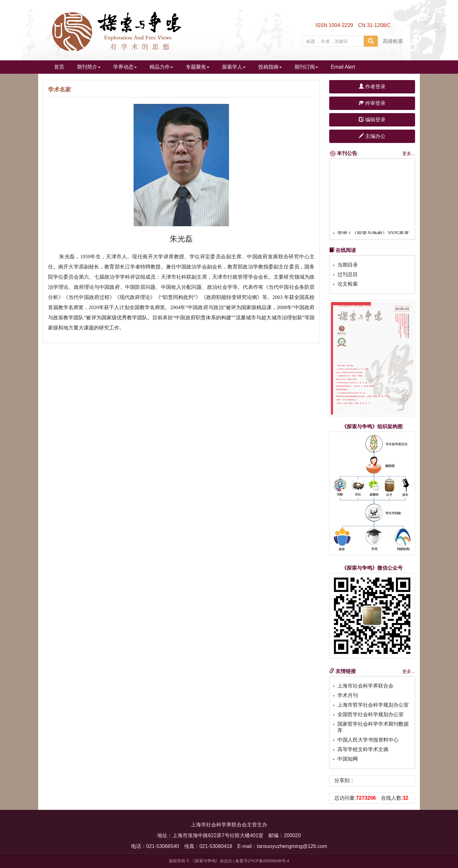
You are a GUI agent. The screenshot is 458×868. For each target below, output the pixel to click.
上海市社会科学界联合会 (365, 686)
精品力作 (161, 67)
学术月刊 (348, 695)
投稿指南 (270, 67)
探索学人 (234, 67)
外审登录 (372, 103)
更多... (409, 153)
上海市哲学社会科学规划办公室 (373, 705)
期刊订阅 (306, 67)
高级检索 (393, 41)
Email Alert (343, 67)
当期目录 (348, 265)
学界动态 (125, 67)
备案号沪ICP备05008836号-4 (262, 861)
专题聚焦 (198, 67)
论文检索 (348, 284)
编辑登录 (372, 120)
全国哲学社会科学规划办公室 (371, 714)
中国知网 (348, 759)
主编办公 (372, 136)
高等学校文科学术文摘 (363, 749)
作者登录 (372, 87)
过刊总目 (348, 274)
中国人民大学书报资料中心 (368, 740)
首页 (59, 67)
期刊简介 (89, 67)
